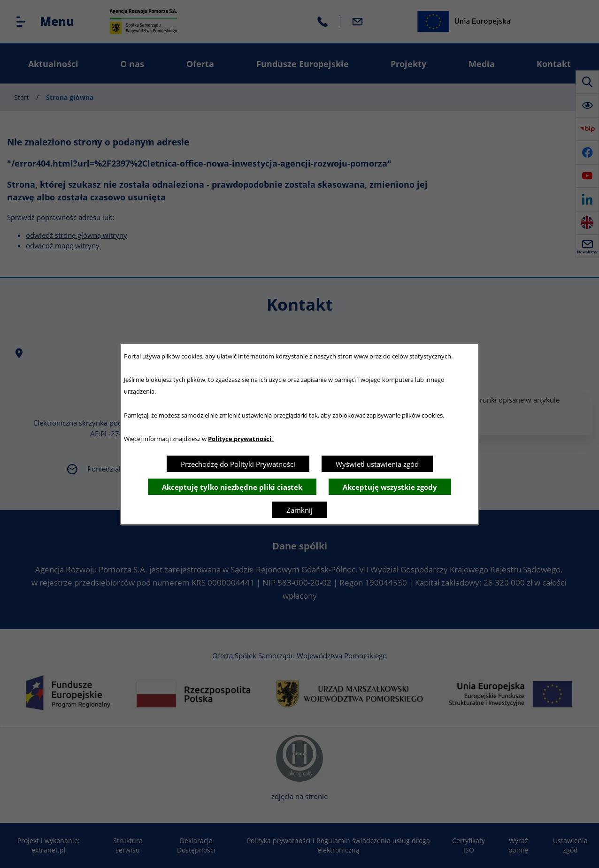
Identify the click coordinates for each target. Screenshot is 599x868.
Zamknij (299, 510)
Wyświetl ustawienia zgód (377, 464)
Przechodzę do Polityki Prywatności (238, 464)
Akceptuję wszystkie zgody (390, 487)
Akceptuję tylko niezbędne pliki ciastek (232, 487)
